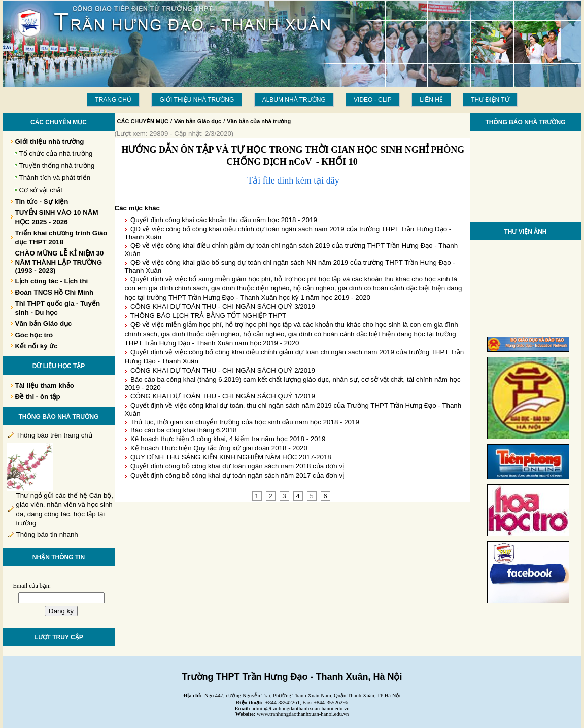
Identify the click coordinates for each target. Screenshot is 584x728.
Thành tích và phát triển (55, 178)
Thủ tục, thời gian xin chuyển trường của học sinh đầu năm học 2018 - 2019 (245, 422)
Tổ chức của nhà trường (56, 153)
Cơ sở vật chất (41, 190)
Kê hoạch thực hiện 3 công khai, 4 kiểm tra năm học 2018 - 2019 (228, 439)
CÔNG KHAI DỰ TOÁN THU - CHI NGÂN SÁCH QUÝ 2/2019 (223, 370)
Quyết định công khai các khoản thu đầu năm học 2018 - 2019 (224, 220)
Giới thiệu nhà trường (197, 100)
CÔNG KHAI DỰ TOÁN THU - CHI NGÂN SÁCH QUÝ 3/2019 (223, 306)
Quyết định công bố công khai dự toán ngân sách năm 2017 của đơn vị (237, 475)
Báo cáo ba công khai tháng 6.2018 (184, 430)
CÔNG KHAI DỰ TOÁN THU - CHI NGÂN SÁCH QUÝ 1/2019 (223, 396)
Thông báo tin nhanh (47, 535)
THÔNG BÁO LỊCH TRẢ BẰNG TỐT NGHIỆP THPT (209, 316)
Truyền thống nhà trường (57, 166)
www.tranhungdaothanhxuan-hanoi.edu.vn (303, 714)
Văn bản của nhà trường (259, 121)
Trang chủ (113, 100)
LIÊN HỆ (431, 100)
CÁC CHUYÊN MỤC (143, 121)
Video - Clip (373, 100)
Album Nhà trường (294, 100)
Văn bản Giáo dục (198, 121)
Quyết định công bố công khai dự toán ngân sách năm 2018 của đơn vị (237, 466)
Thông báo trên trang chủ (54, 435)
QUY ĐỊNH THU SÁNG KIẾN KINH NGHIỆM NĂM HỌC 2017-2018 (231, 457)
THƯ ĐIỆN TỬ (490, 100)
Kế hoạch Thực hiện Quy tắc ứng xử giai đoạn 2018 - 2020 (219, 448)
